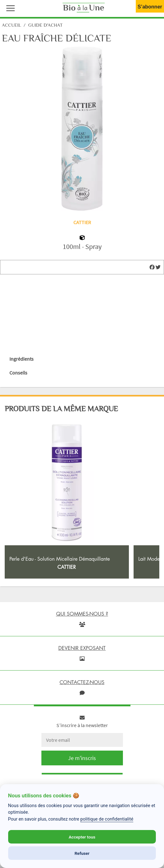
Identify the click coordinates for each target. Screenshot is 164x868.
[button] (9, 8)
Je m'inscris (82, 758)
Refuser (82, 853)
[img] (152, 267)
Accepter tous (82, 837)
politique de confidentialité (107, 819)
